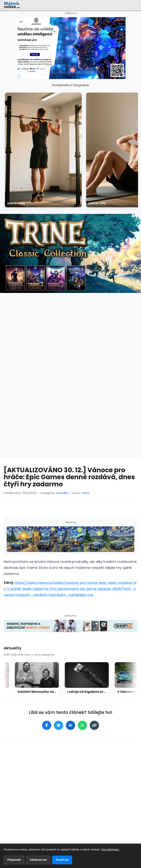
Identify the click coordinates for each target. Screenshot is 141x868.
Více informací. (110, 850)
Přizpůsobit (14, 860)
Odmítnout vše (38, 860)
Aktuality (62, 493)
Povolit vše (62, 860)
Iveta (86, 493)
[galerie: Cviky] (43, 150)
